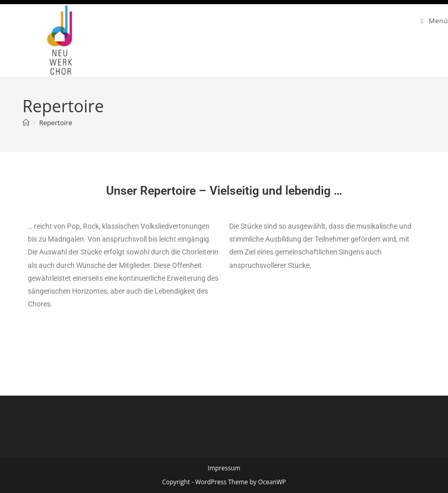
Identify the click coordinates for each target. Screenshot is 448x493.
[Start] (26, 123)
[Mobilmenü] (434, 21)
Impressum (224, 468)
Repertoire (56, 123)
